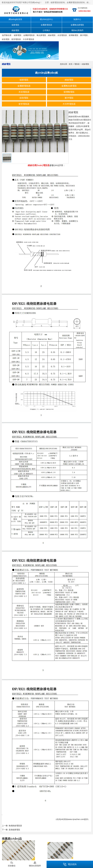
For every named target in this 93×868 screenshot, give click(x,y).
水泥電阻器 (62, 35)
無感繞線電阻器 (15, 826)
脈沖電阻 (84, 35)
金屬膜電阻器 (46, 25)
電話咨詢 (70, 864)
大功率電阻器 (28, 39)
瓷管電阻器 (16, 39)
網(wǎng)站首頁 (15, 19)
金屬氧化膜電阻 (77, 25)
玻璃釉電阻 (74, 35)
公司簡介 (46, 30)
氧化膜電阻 (41, 35)
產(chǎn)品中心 (46, 19)
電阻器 (77, 64)
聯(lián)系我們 (77, 30)
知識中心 (77, 19)
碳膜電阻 (15, 25)
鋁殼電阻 (6, 39)
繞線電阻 (15, 30)
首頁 (71, 64)
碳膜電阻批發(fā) (58, 2)
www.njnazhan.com (76, 819)
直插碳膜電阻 (14, 830)
